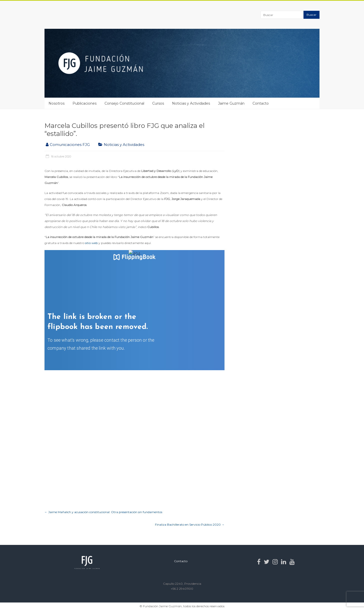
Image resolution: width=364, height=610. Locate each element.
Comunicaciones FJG (70, 145)
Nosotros (56, 103)
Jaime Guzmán (231, 103)
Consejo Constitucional (124, 103)
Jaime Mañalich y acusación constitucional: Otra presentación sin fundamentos (103, 512)
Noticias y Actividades (191, 103)
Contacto (261, 103)
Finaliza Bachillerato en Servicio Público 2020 (190, 525)
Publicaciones (84, 103)
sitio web (91, 243)
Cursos (158, 103)
